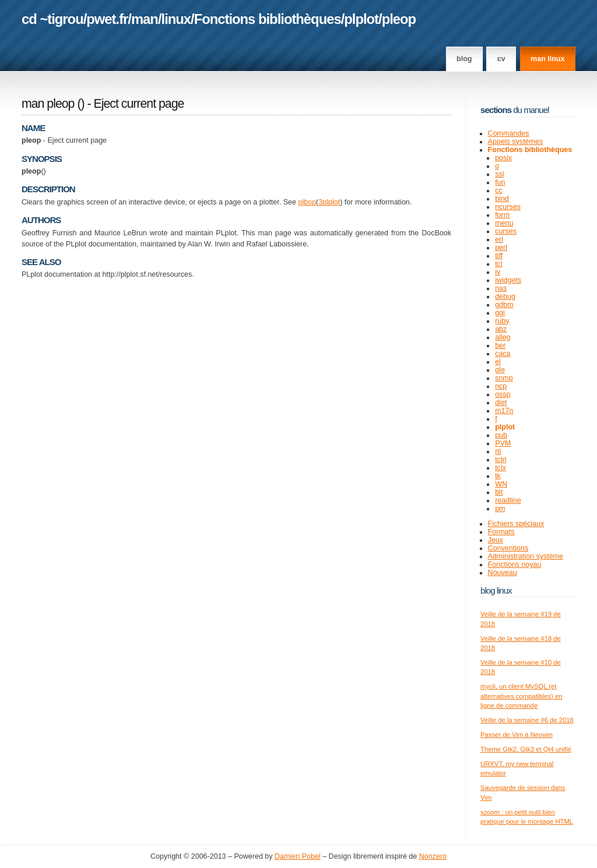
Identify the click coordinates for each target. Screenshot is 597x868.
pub (501, 435)
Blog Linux (496, 590)
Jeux (496, 540)
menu (504, 223)
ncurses (508, 207)
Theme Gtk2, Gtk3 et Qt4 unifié (526, 749)
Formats (501, 532)
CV (501, 59)
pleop (399, 19)
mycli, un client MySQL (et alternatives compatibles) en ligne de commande (521, 696)
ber (500, 345)
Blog (464, 59)
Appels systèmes (516, 142)
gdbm (504, 305)
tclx (501, 468)
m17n (504, 411)
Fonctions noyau (515, 564)
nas (501, 288)
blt (499, 492)
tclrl (501, 460)
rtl (498, 451)
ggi (500, 313)
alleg (503, 337)
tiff (499, 256)
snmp (504, 378)
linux (176, 19)
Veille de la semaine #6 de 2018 (527, 720)
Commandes (509, 133)
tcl (499, 264)
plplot (361, 19)
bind (502, 199)
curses (506, 231)
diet (501, 403)
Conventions (508, 548)
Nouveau (503, 573)
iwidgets (508, 280)
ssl (499, 174)
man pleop (48, 104)
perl (501, 248)
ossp (503, 394)
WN (501, 484)
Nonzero (433, 856)
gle (500, 370)
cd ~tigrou (52, 19)
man (145, 19)
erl (499, 239)
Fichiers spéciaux (516, 524)
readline (508, 500)
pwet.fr (107, 19)
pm (500, 509)
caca (503, 354)
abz (501, 329)
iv (498, 272)
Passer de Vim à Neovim (517, 735)
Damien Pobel (298, 856)
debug (505, 297)
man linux (547, 59)
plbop (307, 202)
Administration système (526, 556)
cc (499, 190)
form (502, 215)
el (498, 362)
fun (500, 182)
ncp (501, 386)
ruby (502, 321)
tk (498, 476)
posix (503, 158)
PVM (503, 443)
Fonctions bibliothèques (268, 19)
